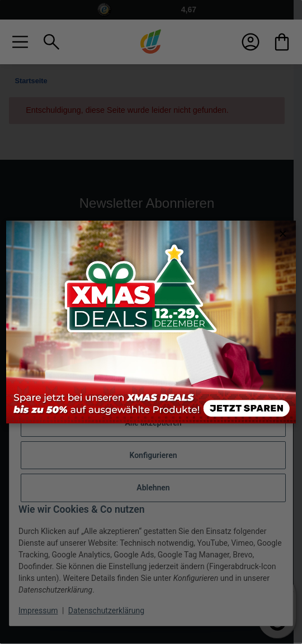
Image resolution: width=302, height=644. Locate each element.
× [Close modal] (283, 234)
